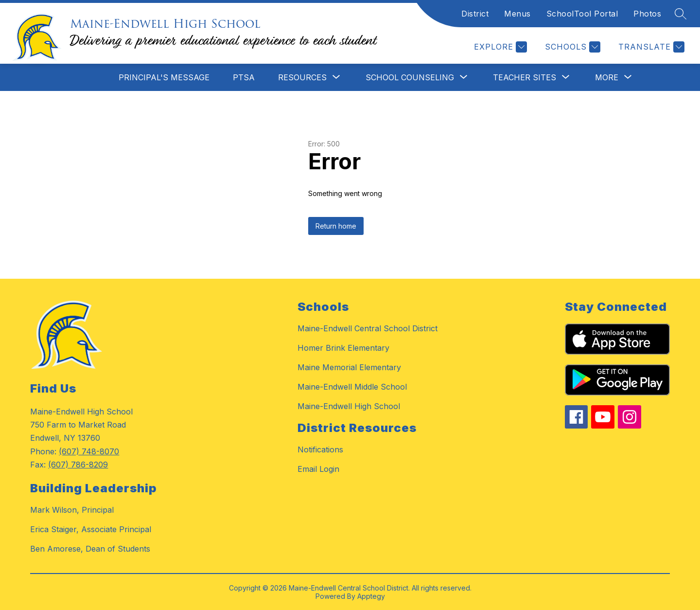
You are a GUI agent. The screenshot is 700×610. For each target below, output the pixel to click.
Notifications (320, 449)
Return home (336, 226)
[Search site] (681, 14)
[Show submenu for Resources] (302, 77)
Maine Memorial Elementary (349, 367)
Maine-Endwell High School (349, 406)
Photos (647, 14)
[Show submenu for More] (607, 77)
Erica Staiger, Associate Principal (91, 529)
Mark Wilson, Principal (72, 510)
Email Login (318, 469)
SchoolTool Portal (582, 14)
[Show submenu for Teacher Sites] (525, 77)
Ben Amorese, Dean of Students (90, 549)
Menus (517, 14)
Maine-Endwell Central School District (367, 328)
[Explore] (499, 47)
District (475, 14)
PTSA (244, 77)
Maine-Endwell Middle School (352, 387)
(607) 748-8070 (89, 451)
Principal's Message (164, 77)
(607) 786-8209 (78, 465)
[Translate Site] (650, 47)
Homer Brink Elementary (343, 348)
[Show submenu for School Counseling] (410, 77)
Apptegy (371, 596)
